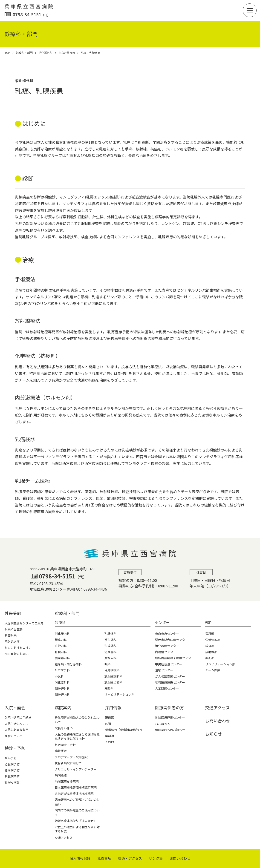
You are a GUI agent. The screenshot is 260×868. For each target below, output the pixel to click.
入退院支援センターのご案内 (24, 623)
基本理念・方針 (65, 745)
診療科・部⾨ (67, 613)
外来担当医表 (14, 629)
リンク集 (156, 858)
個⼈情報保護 (80, 858)
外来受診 (13, 613)
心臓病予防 (12, 764)
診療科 (60, 622)
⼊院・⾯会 (15, 707)
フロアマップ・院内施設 (71, 757)
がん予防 (11, 758)
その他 (109, 742)
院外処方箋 (12, 642)
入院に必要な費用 (17, 730)
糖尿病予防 (12, 770)
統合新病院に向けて (68, 763)
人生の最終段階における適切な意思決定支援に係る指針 (77, 737)
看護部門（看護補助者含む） (124, 730)
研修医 (109, 717)
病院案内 (63, 707)
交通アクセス (64, 838)
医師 (108, 724)
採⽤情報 (113, 707)
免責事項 (104, 858)
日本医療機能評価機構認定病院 (76, 787)
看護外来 (11, 635)
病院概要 (61, 751)
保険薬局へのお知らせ (170, 730)
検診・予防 (15, 748)
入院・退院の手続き (18, 717)
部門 (209, 622)
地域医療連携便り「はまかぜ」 (76, 821)
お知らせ (214, 734)
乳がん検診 (12, 782)
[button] (250, 10)
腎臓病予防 (12, 776)
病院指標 (61, 775)
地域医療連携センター (170, 717)
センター (162, 622)
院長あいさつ (64, 728)
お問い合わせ (218, 721)
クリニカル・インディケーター (76, 769)
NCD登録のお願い (17, 654)
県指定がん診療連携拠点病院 (74, 794)
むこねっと (163, 724)
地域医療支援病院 (67, 781)
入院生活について (17, 724)
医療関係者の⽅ (170, 707)
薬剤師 (109, 736)
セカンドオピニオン (18, 648)
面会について (14, 736)
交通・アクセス (130, 858)
